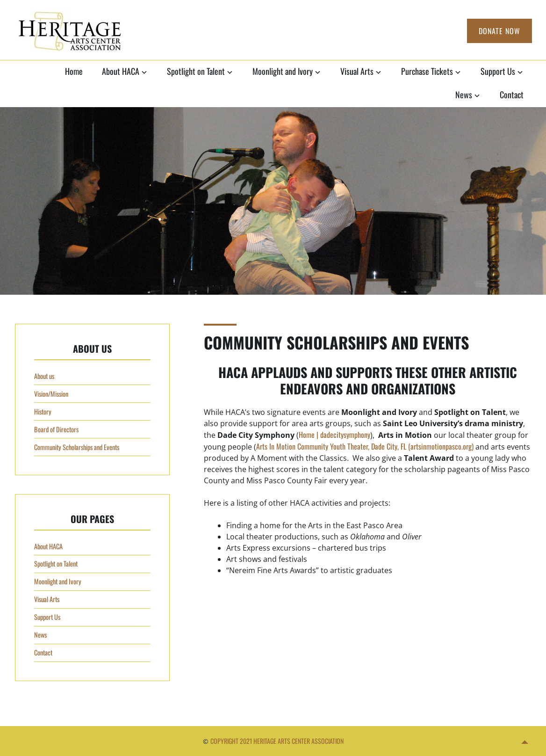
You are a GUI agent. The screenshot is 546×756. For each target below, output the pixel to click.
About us (44, 376)
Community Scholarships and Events (77, 447)
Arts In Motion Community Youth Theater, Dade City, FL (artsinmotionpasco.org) (365, 446)
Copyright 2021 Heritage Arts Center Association (277, 741)
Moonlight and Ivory (283, 71)
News (464, 94)
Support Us (498, 71)
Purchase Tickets (427, 71)
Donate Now (499, 31)
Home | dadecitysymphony (334, 435)
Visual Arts (357, 71)
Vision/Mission (51, 394)
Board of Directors (56, 429)
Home (74, 71)
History (43, 411)
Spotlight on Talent (196, 71)
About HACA (121, 71)
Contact (512, 94)
